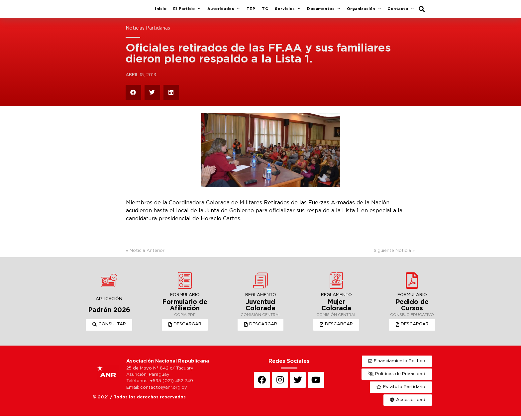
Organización (364, 12)
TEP (251, 11)
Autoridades (224, 12)
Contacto (401, 12)
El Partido (187, 12)
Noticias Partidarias (148, 33)
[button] (109, 329)
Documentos (324, 12)
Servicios (288, 12)
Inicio (161, 11)
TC (265, 11)
